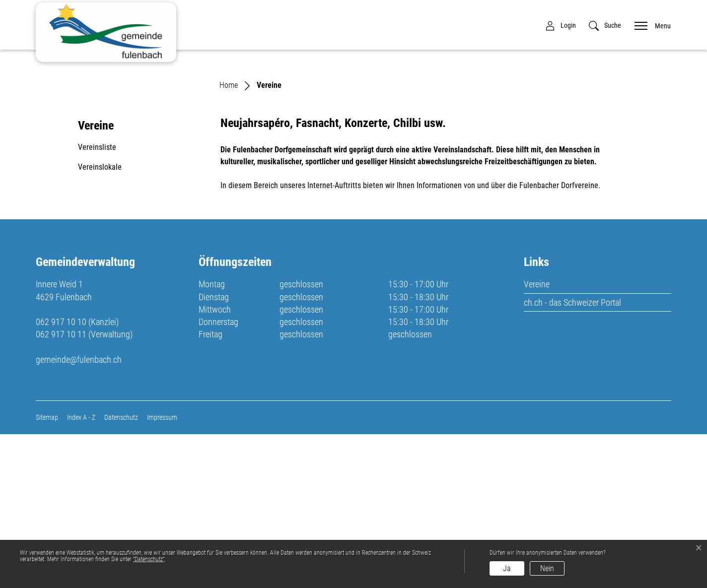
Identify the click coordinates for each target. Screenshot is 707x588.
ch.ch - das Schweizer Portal (572, 456)
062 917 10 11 (61, 488)
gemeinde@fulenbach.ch (79, 513)
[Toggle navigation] (649, 25)
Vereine (537, 438)
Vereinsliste (97, 301)
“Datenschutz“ (149, 559)
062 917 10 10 (61, 476)
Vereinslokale (100, 321)
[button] (605, 26)
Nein (547, 568)
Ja (507, 568)
